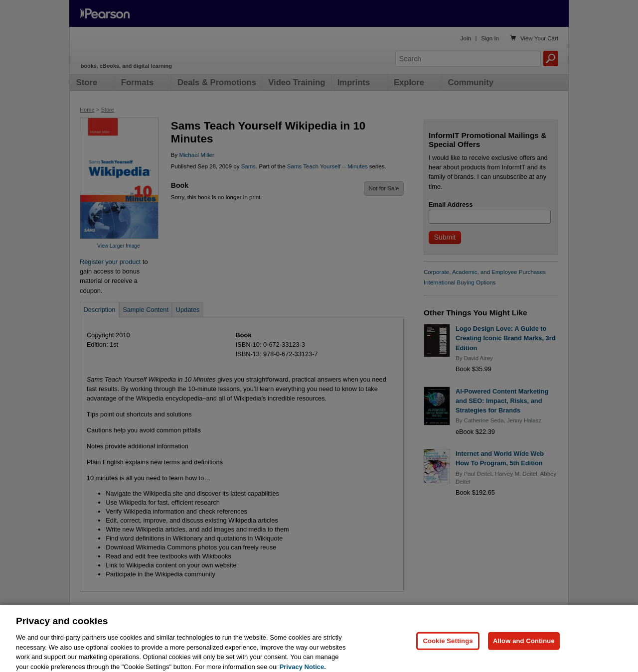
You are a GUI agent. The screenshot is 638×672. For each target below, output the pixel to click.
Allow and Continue (524, 652)
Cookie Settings (448, 652)
